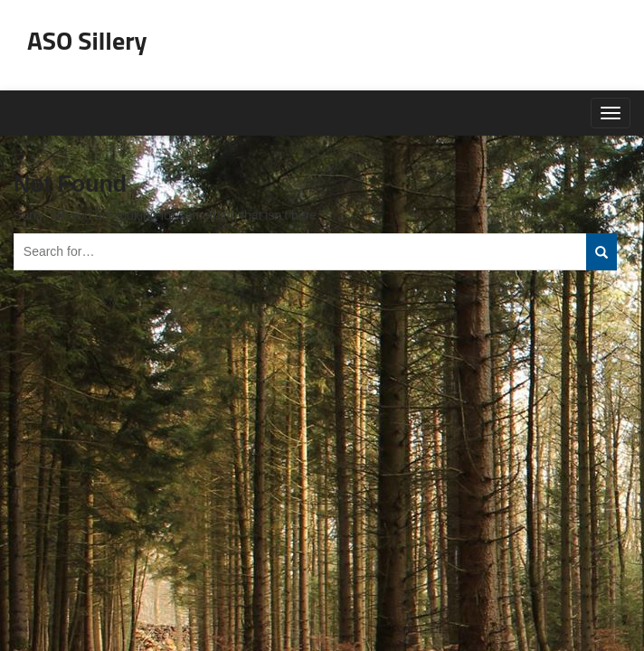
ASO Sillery (87, 40)
